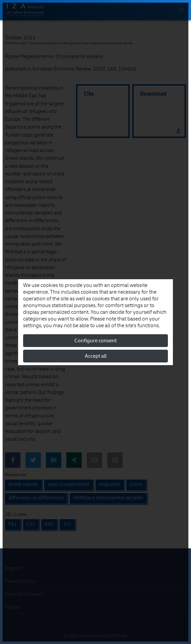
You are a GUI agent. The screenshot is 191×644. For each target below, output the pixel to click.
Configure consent (95, 341)
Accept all (96, 356)
